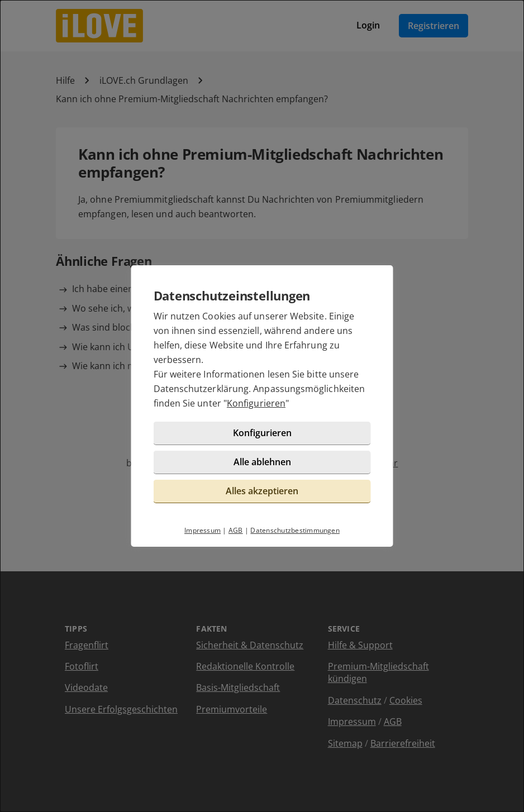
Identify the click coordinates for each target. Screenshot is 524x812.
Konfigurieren (256, 403)
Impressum (203, 530)
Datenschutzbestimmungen (295, 530)
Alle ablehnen (262, 462)
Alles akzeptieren (262, 491)
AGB (236, 530)
